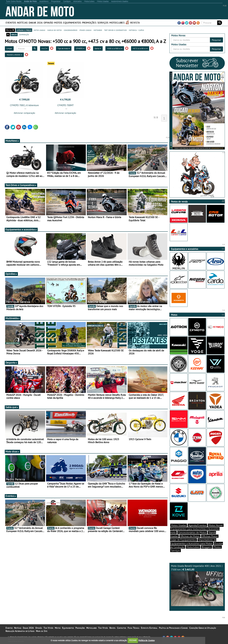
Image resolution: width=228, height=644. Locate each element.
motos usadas (39, 30)
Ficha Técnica (133, 628)
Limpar (9, 48)
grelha (14, 34)
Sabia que (12, 407)
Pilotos (217, 547)
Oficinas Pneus (210, 536)
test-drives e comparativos (115, 30)
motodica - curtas (136, 30)
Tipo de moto (64, 48)
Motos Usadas (179, 525)
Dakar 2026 (36, 23)
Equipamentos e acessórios (21, 229)
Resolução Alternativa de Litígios (20, 631)
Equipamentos (72, 23)
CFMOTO (80, 48)
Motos (58, 23)
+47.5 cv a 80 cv (140, 48)
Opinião (48, 23)
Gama (98, 48)
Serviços (103, 23)
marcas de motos (54, 30)
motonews (98, 30)
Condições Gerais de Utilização (203, 628)
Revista (135, 23)
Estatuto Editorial (149, 628)
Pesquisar (216, 40)
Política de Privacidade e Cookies (173, 628)
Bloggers (206, 547)
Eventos (11, 23)
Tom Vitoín (48, 628)
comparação (24, 34)
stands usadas (85, 30)
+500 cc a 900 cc (115, 48)
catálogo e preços (24, 30)
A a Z (44, 48)
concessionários (71, 30)
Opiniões (11, 274)
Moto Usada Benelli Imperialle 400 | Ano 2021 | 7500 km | (197, 585)
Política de (146, 640)
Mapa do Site (42, 631)
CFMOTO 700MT (65, 105)
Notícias (22, 23)
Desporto (11, 363)
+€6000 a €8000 (14, 55)
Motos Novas (216, 525)
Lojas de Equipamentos (184, 540)
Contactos (122, 628)
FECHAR (133, 640)
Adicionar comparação (24, 113)
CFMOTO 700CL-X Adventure (24, 105)
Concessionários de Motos (192, 533)
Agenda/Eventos (197, 525)
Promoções (89, 23)
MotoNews (12, 141)
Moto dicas (12, 451)
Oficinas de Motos (190, 536)
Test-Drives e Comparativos (21, 185)
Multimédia (13, 318)
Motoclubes (117, 23)
